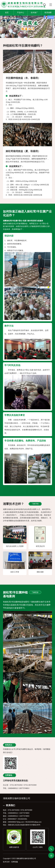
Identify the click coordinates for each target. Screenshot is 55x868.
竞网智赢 (15, 862)
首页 (7, 13)
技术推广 (34, 13)
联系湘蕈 (48, 13)
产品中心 (21, 13)
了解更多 (35, 592)
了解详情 (35, 504)
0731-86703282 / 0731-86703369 (20, 810)
